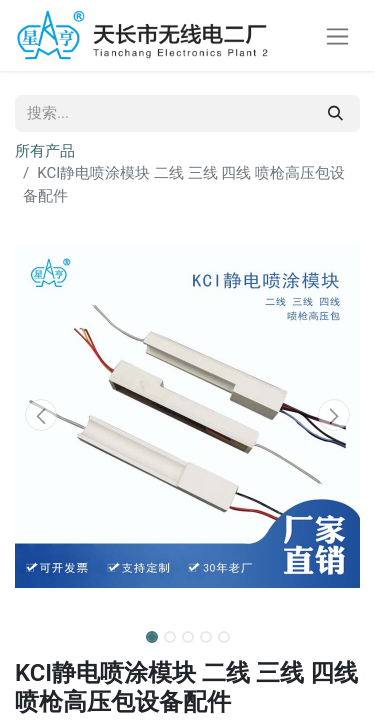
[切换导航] (337, 35)
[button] (41, 415)
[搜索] (335, 113)
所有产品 (45, 151)
